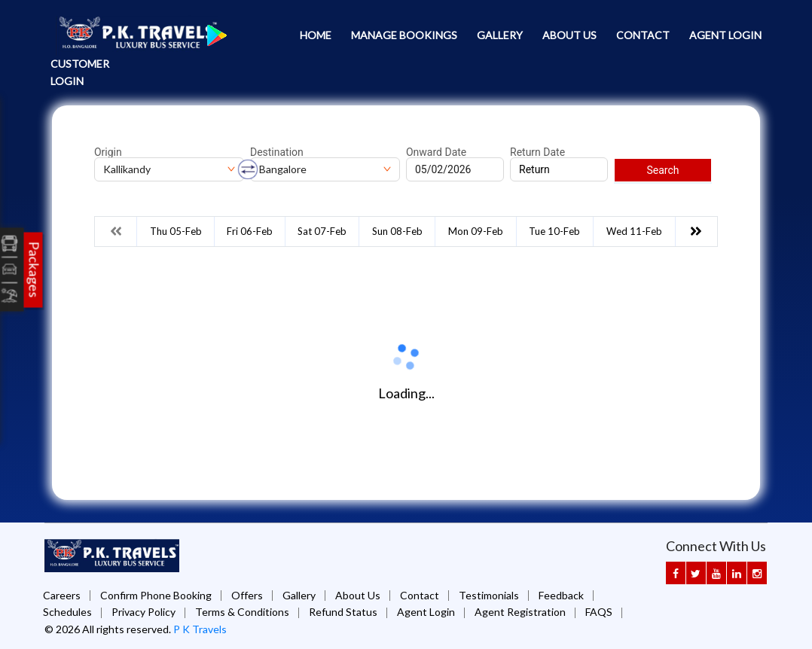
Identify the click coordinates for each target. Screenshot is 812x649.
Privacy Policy (143, 612)
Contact (643, 35)
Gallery (500, 35)
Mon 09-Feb (476, 231)
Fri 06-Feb (250, 231)
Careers (62, 595)
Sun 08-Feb (397, 231)
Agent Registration (520, 612)
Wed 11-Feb (634, 231)
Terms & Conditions (242, 612)
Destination (277, 152)
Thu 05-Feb (176, 231)
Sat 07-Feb (322, 231)
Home (316, 35)
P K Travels (200, 629)
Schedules (67, 612)
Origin (108, 152)
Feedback (561, 595)
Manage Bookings (404, 35)
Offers (247, 595)
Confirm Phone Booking (156, 595)
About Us (569, 35)
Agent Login (725, 35)
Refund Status (343, 612)
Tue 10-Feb (554, 231)
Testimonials (489, 595)
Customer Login (80, 72)
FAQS (599, 612)
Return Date (537, 152)
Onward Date (436, 152)
